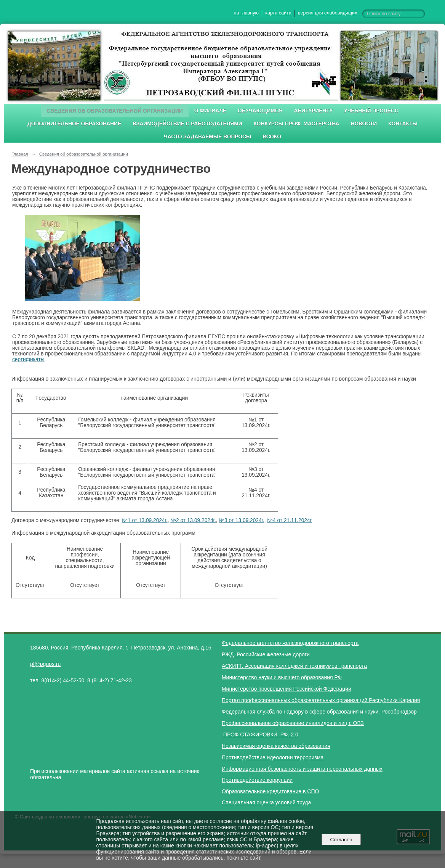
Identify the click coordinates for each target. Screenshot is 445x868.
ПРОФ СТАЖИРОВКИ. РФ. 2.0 (261, 735)
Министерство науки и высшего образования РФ (282, 677)
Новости (364, 124)
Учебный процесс (371, 111)
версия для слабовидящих (327, 13)
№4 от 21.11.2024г (289, 520)
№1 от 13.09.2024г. (145, 520)
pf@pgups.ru (45, 664)
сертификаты (28, 359)
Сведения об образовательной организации (115, 111)
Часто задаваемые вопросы (207, 137)
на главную (246, 13)
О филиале (210, 111)
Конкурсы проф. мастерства (297, 124)
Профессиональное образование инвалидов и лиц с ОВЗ (293, 723)
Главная (20, 154)
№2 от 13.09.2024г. (193, 520)
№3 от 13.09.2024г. (241, 520)
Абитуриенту (314, 111)
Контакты (403, 124)
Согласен (341, 840)
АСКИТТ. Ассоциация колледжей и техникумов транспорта (294, 666)
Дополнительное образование (74, 124)
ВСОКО (272, 137)
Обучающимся (260, 111)
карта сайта (278, 13)
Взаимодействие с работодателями (187, 124)
